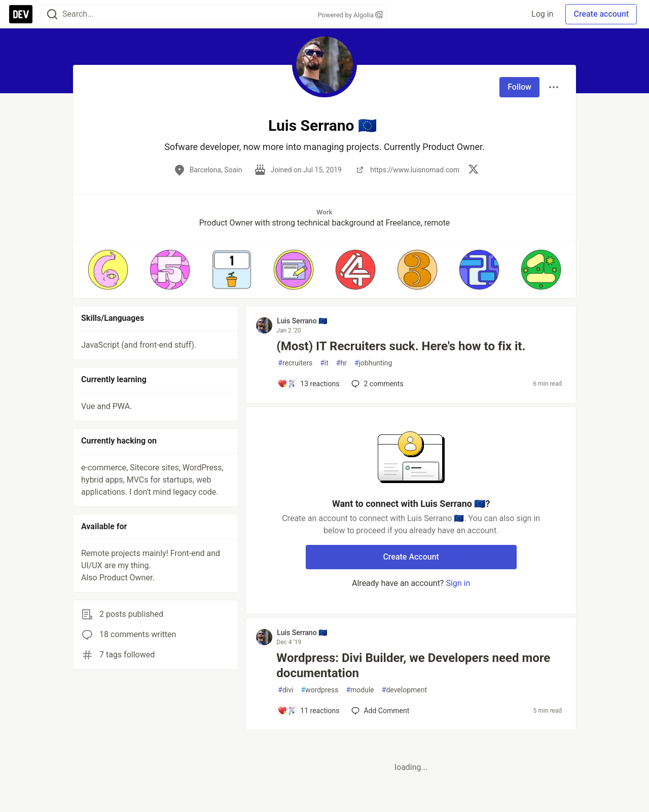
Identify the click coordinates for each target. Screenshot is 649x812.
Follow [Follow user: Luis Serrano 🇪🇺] (519, 87)
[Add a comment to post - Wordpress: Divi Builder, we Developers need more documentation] (308, 711)
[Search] (52, 14)
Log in (542, 14)
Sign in (458, 583)
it (324, 363)
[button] (108, 270)
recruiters (295, 363)
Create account (601, 14)
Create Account (411, 557)
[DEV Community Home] (21, 14)
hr (341, 363)
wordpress (319, 690)
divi (285, 690)
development (404, 690)
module (360, 690)
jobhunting (373, 363)
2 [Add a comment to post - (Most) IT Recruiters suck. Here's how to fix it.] (376, 384)
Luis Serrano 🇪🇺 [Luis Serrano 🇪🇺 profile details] (302, 321)
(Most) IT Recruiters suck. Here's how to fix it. (401, 346)
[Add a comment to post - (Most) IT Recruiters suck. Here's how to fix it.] (308, 384)
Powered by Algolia (350, 15)
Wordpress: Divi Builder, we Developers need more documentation (413, 666)
